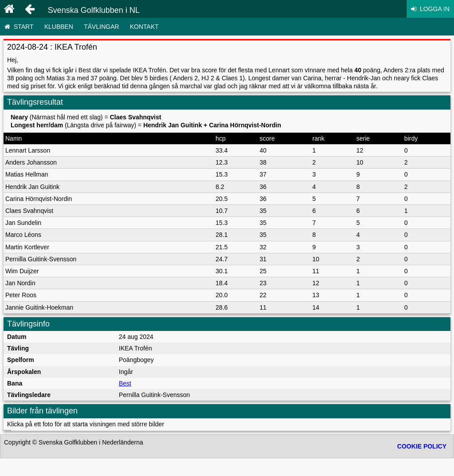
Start (19, 27)
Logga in (430, 9)
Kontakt (144, 27)
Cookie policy (422, 464)
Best (125, 383)
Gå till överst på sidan (227, 442)
